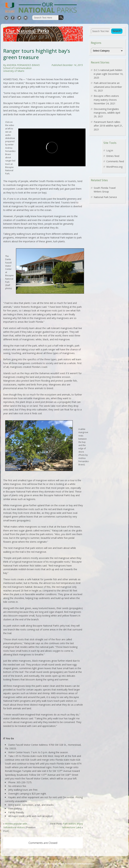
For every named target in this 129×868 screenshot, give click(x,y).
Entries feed (113, 156)
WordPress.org (114, 167)
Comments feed (115, 161)
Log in (110, 150)
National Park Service (105, 197)
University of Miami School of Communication (68, 864)
